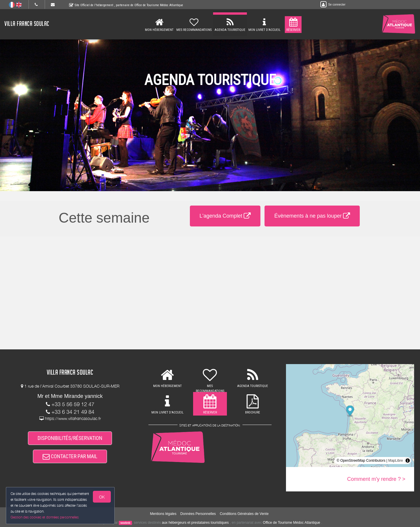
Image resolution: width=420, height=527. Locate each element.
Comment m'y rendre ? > (376, 479)
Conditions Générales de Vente (244, 514)
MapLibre (396, 461)
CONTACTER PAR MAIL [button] (70, 456)
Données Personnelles (198, 514)
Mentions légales (163, 514)
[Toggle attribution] (408, 461)
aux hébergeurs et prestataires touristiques (195, 523)
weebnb (126, 523)
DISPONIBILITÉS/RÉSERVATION (70, 438)
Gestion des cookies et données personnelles (45, 517)
